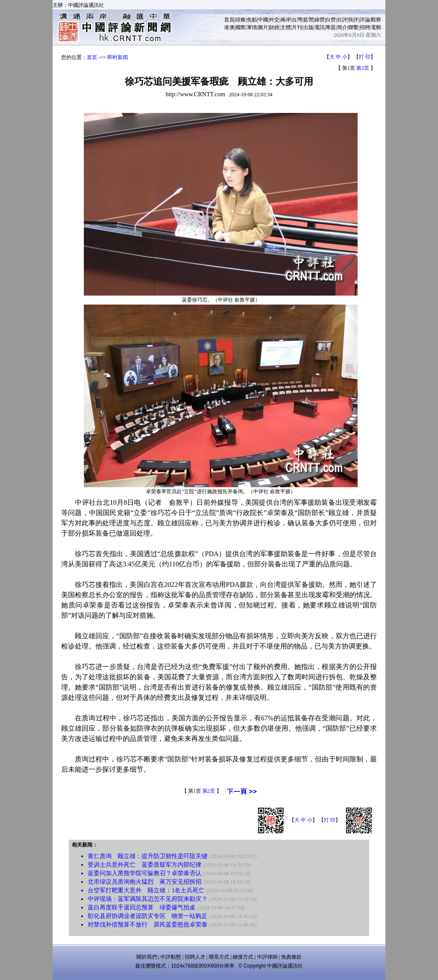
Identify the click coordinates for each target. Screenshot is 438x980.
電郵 (376, 27)
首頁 (229, 20)
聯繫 (353, 27)
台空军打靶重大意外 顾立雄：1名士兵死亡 (146, 890)
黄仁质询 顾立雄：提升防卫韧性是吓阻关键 (148, 856)
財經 (274, 27)
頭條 (240, 20)
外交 (274, 20)
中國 (263, 20)
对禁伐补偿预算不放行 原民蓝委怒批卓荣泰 (148, 925)
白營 (331, 20)
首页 (92, 57)
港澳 (229, 27)
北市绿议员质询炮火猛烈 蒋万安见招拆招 (145, 882)
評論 (365, 20)
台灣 (297, 20)
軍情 (252, 27)
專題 (331, 27)
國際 (240, 27)
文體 (286, 27)
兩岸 (286, 20)
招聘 (365, 27)
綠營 (320, 20)
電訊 (320, 27)
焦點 (252, 20)
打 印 (365, 57)
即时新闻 (118, 57)
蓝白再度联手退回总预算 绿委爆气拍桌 (142, 907)
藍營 (308, 20)
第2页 (363, 68)
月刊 (297, 27)
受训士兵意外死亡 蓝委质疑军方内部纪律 (145, 865)
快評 (353, 20)
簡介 (342, 27)
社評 (342, 20)
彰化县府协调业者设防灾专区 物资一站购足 (148, 916)
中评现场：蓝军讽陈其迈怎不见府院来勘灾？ (148, 899)
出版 (308, 27)
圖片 (263, 27)
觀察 (376, 20)
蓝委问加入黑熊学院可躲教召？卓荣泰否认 (145, 873)
